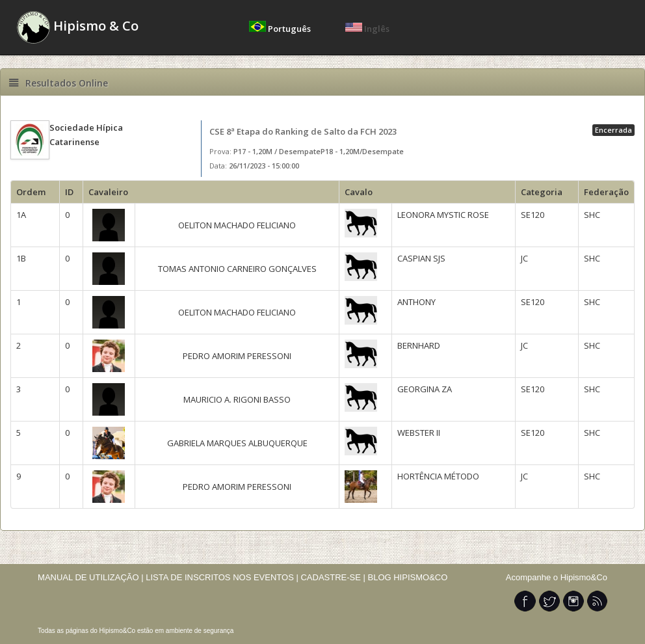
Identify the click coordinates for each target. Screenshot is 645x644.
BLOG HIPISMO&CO (408, 577)
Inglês (367, 29)
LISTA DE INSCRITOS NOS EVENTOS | (222, 577)
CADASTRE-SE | (334, 577)
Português (281, 29)
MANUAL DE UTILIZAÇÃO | (91, 577)
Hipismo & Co (78, 27)
